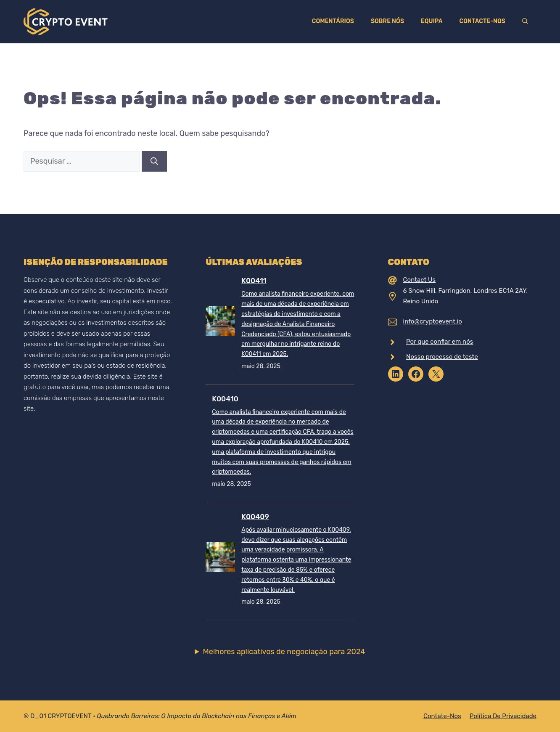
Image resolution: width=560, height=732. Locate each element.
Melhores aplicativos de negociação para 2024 (284, 652)
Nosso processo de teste (442, 357)
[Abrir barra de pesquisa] (525, 21)
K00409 (255, 517)
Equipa (432, 21)
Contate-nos (442, 716)
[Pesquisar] (154, 161)
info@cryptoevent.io (433, 321)
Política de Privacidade (503, 716)
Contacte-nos (482, 21)
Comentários (333, 21)
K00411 (254, 281)
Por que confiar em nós (440, 342)
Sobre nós (387, 21)
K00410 (225, 399)
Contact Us (420, 280)
